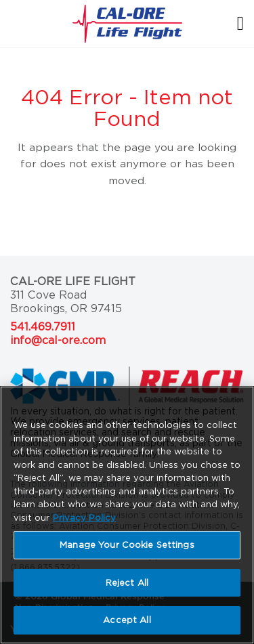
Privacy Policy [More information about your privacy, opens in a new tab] (84, 518)
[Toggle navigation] (233, 23)
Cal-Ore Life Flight (73, 281)
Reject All (127, 583)
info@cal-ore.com (58, 340)
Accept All (127, 620)
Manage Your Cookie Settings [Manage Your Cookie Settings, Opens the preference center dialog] (127, 545)
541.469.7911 (43, 327)
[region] (127, 515)
